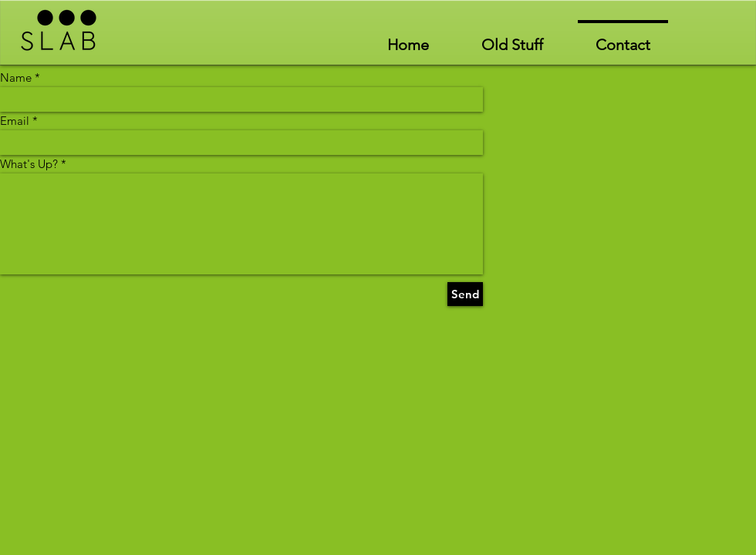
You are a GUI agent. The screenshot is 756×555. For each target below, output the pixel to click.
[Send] (465, 294)
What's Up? (29, 164)
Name (16, 77)
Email (15, 121)
